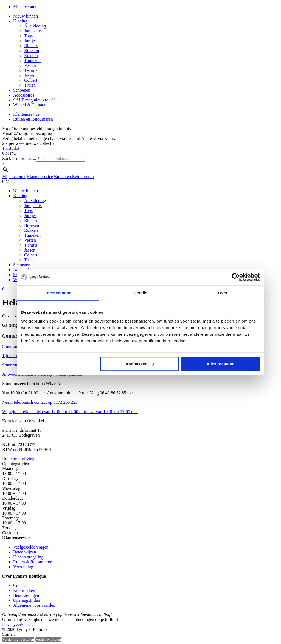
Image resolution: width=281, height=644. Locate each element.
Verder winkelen (48, 639)
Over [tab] (223, 293)
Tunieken (32, 60)
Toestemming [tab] (58, 293)
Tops (28, 36)
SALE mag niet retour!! (34, 100)
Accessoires (24, 95)
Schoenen (22, 90)
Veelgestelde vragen (31, 547)
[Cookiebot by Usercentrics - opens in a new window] (236, 277)
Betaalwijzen (25, 552)
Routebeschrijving (18, 459)
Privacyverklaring (18, 624)
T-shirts (31, 70)
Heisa (74, 630)
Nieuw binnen (26, 16)
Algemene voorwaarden (34, 605)
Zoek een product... (19, 158)
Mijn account (25, 7)
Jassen (30, 75)
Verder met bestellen (18, 639)
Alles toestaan (221, 364)
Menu (11, 153)
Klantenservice (26, 114)
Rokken (31, 56)
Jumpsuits (33, 31)
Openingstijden (27, 600)
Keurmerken (24, 590)
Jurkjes (30, 41)
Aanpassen (140, 364)
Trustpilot (11, 148)
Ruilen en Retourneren (33, 119)
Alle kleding (35, 26)
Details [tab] (140, 293)
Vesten (30, 65)
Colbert (31, 80)
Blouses (31, 46)
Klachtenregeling (28, 557)
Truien (30, 85)
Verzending (23, 567)
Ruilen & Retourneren (33, 562)
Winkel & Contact (29, 105)
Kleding (20, 21)
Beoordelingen (26, 595)
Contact (20, 585)
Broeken (32, 51)
